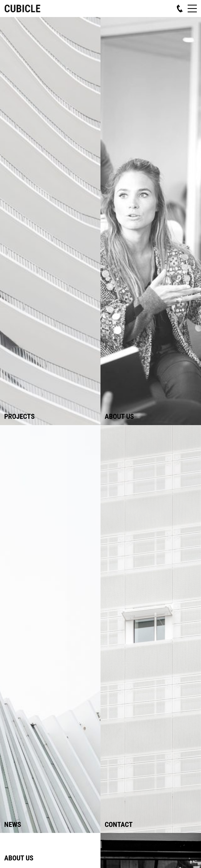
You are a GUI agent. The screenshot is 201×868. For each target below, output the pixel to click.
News (13, 825)
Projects (19, 416)
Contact (119, 825)
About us (119, 416)
